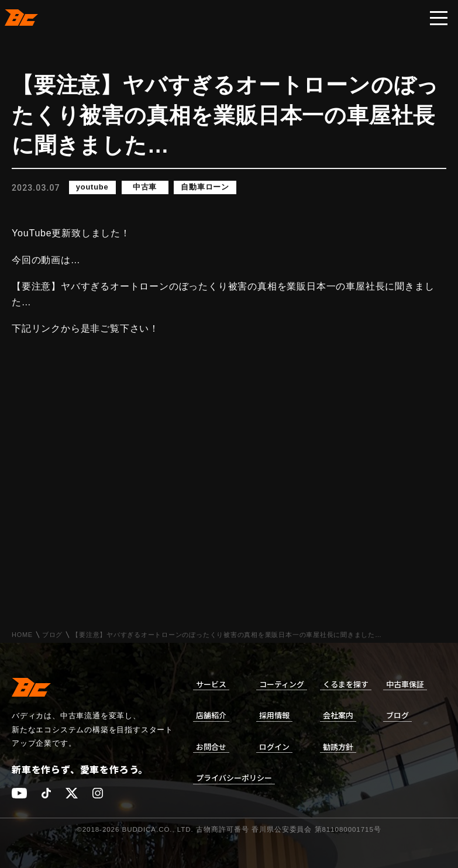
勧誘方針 (338, 747)
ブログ (52, 635)
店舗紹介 (211, 715)
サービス (211, 684)
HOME (22, 635)
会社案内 (338, 715)
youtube (92, 187)
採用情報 (274, 715)
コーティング (282, 684)
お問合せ (211, 747)
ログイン (274, 747)
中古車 (145, 187)
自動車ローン (206, 187)
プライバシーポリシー (234, 778)
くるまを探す (346, 684)
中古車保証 (405, 684)
